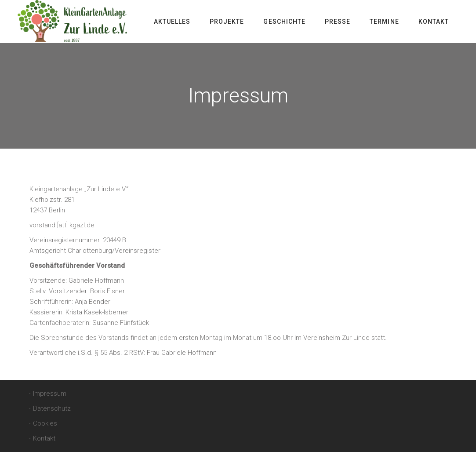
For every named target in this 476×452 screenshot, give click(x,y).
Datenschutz (52, 408)
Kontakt (44, 438)
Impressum (50, 394)
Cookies (45, 423)
